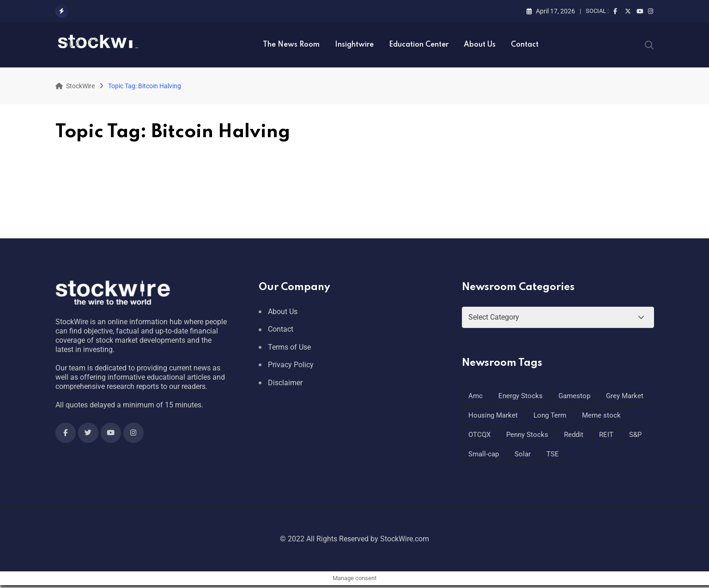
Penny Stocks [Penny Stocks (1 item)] (527, 435)
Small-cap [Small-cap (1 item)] (484, 454)
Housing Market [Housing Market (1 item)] (493, 415)
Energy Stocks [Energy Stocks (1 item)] (521, 396)
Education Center (419, 45)
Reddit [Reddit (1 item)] (574, 435)
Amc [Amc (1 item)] (476, 396)
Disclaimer (285, 383)
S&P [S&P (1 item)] (635, 435)
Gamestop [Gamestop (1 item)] (574, 396)
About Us (480, 45)
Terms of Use (289, 347)
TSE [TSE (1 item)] (553, 454)
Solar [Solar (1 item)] (523, 454)
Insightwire (354, 45)
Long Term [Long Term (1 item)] (550, 415)
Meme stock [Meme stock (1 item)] (601, 415)
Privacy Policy (291, 365)
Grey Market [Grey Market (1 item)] (625, 396)
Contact (525, 45)
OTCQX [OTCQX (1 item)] (479, 435)
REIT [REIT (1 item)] (606, 435)
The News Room (291, 45)
